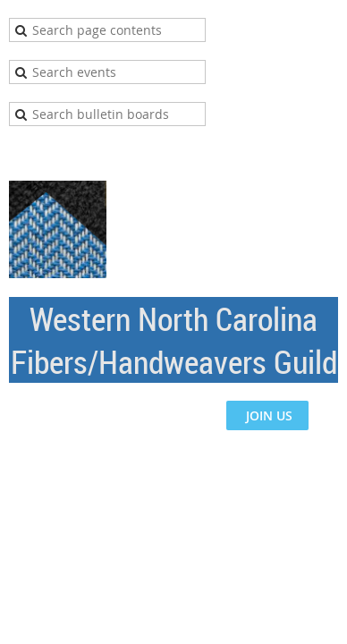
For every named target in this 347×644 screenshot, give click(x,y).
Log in (320, 153)
